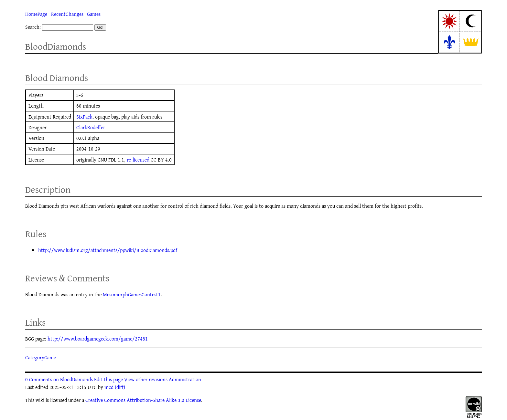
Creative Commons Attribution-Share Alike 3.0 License (143, 400)
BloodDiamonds (56, 46)
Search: (33, 27)
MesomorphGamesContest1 (132, 294)
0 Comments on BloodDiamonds (59, 379)
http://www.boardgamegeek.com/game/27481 (98, 339)
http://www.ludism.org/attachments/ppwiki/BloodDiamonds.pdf (108, 250)
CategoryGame (41, 357)
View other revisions (146, 379)
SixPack (84, 117)
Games (94, 14)
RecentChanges (67, 14)
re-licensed (138, 160)
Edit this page (108, 379)
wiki (40, 400)
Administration (185, 379)
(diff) (120, 387)
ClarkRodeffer (91, 127)
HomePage (36, 14)
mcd (109, 387)
